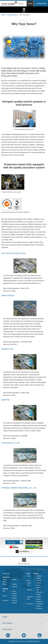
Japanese (39, 576)
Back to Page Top (24, 564)
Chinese (39, 581)
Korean (38, 585)
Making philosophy (12, 15)
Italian (14, 591)
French (14, 596)
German (15, 600)
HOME (3, 15)
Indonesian (40, 604)
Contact (30, 4)
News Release (7, 623)
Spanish (15, 586)
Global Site (6, 574)
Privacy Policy (7, 629)
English (14, 579)
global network (42, 4)
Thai (38, 590)
